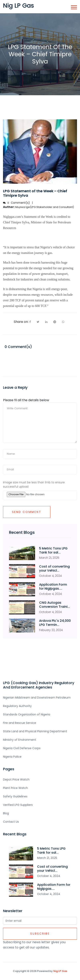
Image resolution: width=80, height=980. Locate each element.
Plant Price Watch (15, 788)
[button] (74, 7)
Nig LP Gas (60, 971)
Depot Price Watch (16, 779)
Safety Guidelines (15, 796)
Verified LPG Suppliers (18, 805)
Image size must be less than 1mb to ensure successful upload (34, 484)
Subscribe (40, 934)
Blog (6, 813)
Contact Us (11, 822)
